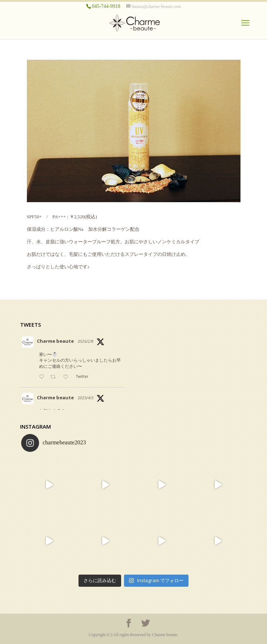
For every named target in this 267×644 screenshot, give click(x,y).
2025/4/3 (86, 398)
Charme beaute (55, 341)
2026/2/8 (86, 341)
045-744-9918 (106, 6)
